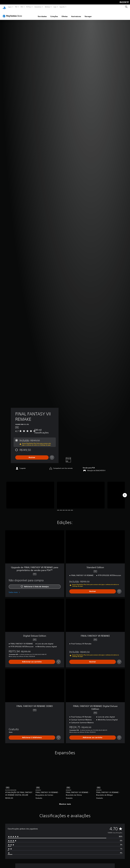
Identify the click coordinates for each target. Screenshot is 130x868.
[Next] (125, 493)
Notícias (47, 7)
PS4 (22, 7)
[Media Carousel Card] (30, 493)
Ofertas (65, 14)
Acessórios (38, 7)
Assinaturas (76, 14)
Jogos (10, 7)
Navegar (88, 14)
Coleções (54, 14)
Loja (55, 7)
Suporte (62, 7)
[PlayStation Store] (13, 14)
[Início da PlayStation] (4, 7)
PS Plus (29, 7)
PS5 (16, 7)
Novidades (42, 14)
